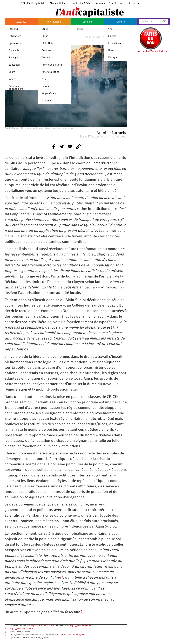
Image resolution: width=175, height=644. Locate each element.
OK (164, 22)
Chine (45, 36)
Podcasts (100, 4)
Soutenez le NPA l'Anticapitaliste (149, 52)
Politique (14, 29)
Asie (44, 79)
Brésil (45, 29)
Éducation (14, 65)
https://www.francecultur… (43, 626)
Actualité (21, 22)
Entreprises (15, 36)
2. (5, 629)
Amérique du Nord (52, 65)
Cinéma (112, 36)
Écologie (13, 58)
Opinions (87, 22)
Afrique (46, 58)
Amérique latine (51, 72)
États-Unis (47, 43)
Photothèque (116, 4)
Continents (48, 51)
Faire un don (133, 4)
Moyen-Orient (49, 94)
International (54, 22)
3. (5, 632)
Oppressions (16, 43)
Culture (121, 22)
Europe (46, 86)
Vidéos (12, 79)
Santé (12, 72)
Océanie (46, 101)
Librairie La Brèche (81, 4)
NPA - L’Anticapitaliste (33, 4)
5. (5, 638)
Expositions (114, 43)
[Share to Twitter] (62, 147)
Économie (14, 51)
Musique (113, 58)
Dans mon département (16, 88)
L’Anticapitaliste (58, 4)
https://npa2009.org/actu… (74, 635)
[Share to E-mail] (70, 147)
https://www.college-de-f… (82, 626)
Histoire (79, 29)
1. (5, 626)
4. (5, 635)
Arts (110, 29)
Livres (111, 51)
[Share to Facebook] (54, 147)
